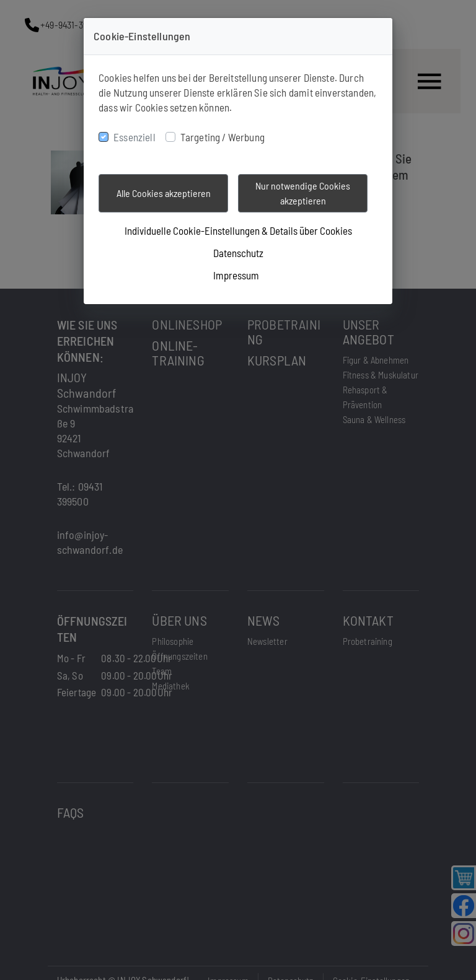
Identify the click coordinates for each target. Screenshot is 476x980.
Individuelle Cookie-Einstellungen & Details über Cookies (238, 230)
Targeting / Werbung (223, 137)
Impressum (236, 275)
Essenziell (134, 137)
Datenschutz (238, 253)
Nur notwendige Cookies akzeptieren (303, 193)
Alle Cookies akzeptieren (164, 193)
